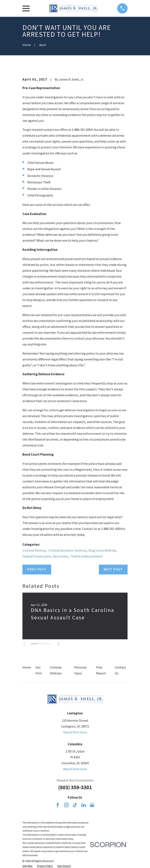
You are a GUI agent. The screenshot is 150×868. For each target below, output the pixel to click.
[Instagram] (66, 805)
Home (27, 667)
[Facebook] (58, 805)
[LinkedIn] (83, 805)
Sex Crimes (60, 556)
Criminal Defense (34, 550)
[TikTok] (75, 805)
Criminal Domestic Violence (67, 550)
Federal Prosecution (37, 556)
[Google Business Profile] (92, 805)
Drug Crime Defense (102, 550)
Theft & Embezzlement (86, 556)
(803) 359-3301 (75, 787)
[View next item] (60, 644)
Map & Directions (75, 732)
